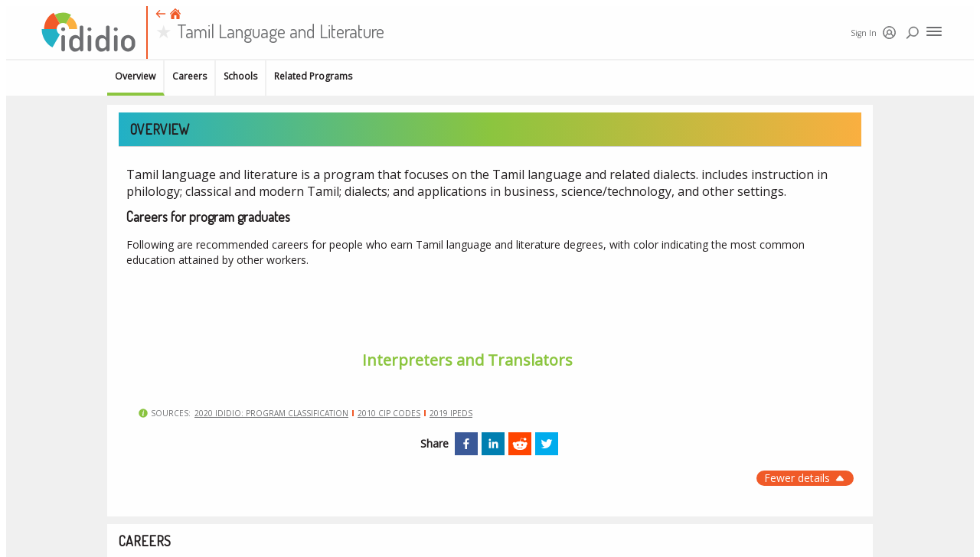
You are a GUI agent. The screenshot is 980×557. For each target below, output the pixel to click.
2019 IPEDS (451, 413)
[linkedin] (493, 444)
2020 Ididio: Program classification (271, 413)
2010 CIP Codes (389, 413)
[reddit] (520, 444)
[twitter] (547, 444)
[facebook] (466, 444)
